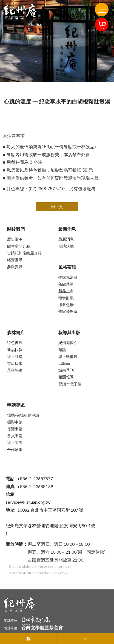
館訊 (62, 350)
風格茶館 (67, 267)
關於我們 (16, 229)
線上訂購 (15, 356)
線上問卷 (15, 442)
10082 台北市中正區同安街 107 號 (45, 510)
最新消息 (67, 229)
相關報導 (66, 377)
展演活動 (66, 246)
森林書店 (16, 332)
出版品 (64, 363)
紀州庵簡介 (68, 342)
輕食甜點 (66, 298)
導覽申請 (15, 429)
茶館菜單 (66, 284)
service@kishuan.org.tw (28, 502)
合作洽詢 (15, 449)
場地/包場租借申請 (23, 415)
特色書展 (15, 342)
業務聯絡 (15, 370)
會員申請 (15, 436)
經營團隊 (15, 260)
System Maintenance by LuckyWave (39, 573)
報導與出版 (69, 332)
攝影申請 (15, 422)
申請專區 (16, 405)
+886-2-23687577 (29, 478)
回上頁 (57, 207)
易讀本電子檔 (70, 384)
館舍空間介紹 (19, 246)
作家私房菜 (68, 277)
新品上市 (66, 291)
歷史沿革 (15, 239)
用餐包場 (66, 305)
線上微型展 (68, 356)
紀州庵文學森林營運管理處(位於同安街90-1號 (50, 525)
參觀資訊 (15, 267)
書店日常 (15, 363)
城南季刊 (66, 370)
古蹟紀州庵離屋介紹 (24, 253)
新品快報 (15, 350)
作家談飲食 (68, 311)
